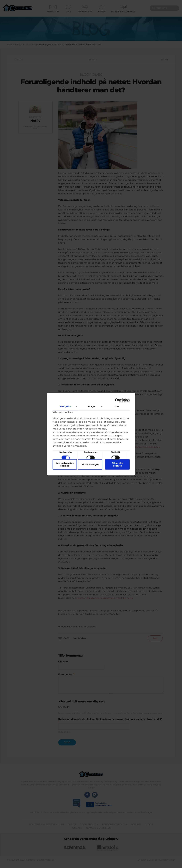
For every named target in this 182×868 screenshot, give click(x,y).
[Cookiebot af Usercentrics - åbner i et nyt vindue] (117, 400)
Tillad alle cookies (117, 464)
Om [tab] (117, 406)
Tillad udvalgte (90, 464)
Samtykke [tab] (65, 406)
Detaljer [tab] (91, 406)
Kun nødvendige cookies (65, 464)
